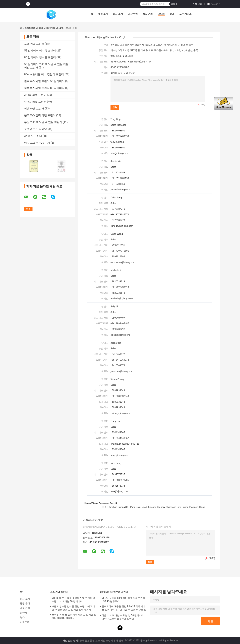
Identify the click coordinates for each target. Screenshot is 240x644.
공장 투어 (133, 14)
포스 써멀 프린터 (34, 44)
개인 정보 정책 (70, 641)
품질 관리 (148, 14)
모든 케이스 (185, 14)
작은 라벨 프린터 (34, 109)
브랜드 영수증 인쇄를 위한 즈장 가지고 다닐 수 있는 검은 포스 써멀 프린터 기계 (73, 608)
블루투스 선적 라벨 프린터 (40, 115)
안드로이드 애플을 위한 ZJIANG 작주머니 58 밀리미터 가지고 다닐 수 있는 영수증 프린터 (124, 609)
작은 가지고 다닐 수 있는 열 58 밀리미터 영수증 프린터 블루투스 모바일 (123, 617)
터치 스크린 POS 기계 (37, 143)
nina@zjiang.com (119, 491)
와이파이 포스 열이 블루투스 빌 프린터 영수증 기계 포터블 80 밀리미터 (73, 600)
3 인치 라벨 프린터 (35, 95)
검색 (173, 4)
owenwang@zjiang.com (123, 262)
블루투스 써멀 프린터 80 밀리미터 (44, 88)
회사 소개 (118, 14)
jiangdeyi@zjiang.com (122, 226)
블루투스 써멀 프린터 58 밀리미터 (44, 81)
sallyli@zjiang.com (120, 335)
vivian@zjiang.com (120, 413)
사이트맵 (25, 622)
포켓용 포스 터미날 (35, 129)
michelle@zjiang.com (122, 299)
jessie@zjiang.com (120, 190)
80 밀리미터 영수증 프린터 (40, 57)
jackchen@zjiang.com (122, 371)
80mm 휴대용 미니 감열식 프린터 (44, 74)
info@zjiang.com (119, 153)
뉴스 (172, 14)
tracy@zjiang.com (120, 455)
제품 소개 (103, 14)
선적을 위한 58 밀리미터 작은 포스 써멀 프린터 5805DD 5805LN (74, 616)
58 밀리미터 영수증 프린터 (40, 51)
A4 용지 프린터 (33, 136)
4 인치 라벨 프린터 (35, 102)
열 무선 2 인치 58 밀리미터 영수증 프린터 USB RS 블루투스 (123, 600)
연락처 (161, 14)
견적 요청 (197, 4)
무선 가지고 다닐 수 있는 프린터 (43, 122)
